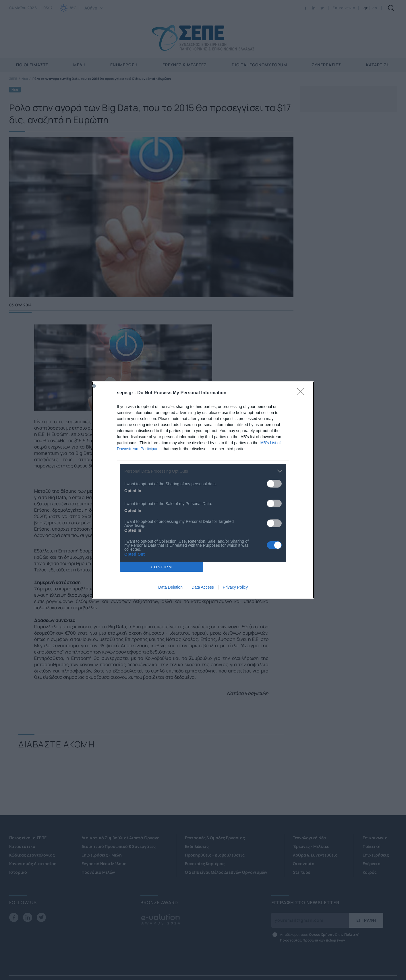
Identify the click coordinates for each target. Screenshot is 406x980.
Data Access (203, 587)
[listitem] (203, 471)
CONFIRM (162, 567)
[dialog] (203, 490)
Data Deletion (170, 587)
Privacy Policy (235, 587)
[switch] (274, 484)
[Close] (302, 393)
